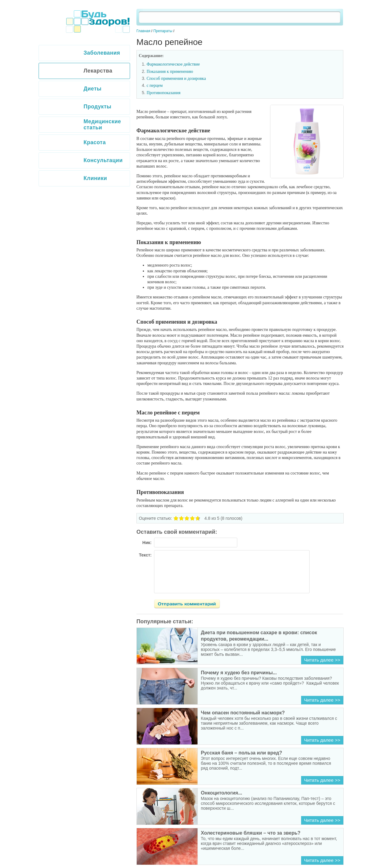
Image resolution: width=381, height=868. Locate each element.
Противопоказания (163, 93)
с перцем (154, 85)
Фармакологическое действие (173, 64)
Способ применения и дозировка (176, 78)
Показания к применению (170, 71)
